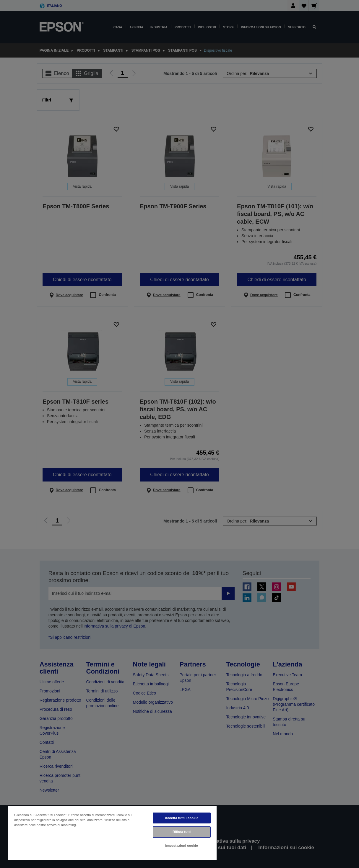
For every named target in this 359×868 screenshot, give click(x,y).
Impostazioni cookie (182, 846)
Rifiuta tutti (182, 832)
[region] (112, 833)
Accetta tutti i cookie (182, 818)
